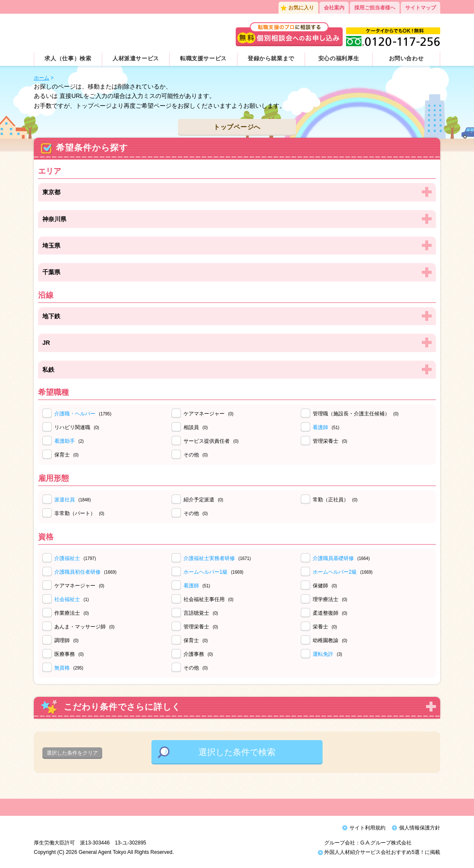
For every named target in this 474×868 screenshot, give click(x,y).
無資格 (62, 668)
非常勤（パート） (79, 513)
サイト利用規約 (367, 828)
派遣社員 (65, 500)
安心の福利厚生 (339, 58)
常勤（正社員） (335, 500)
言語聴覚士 (201, 613)
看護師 (320, 427)
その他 (196, 455)
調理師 (67, 640)
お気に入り (301, 8)
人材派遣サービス (136, 58)
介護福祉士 (67, 558)
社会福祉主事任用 (209, 599)
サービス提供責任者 (211, 441)
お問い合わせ (406, 58)
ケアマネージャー (209, 414)
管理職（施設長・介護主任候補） (356, 414)
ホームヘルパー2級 (335, 572)
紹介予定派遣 (203, 500)
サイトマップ (421, 8)
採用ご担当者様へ (375, 8)
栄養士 (325, 627)
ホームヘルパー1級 (206, 572)
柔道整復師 (330, 613)
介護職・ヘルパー (75, 414)
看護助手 (65, 441)
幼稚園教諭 (330, 640)
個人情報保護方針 (420, 828)
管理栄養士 (330, 441)
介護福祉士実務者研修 (209, 558)
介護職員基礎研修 (333, 558)
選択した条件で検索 (237, 752)
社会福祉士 (67, 599)
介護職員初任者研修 (77, 572)
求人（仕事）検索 (68, 58)
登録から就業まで (271, 58)
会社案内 (334, 8)
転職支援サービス (203, 58)
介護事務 (198, 654)
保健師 (325, 586)
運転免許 (323, 654)
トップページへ (237, 127)
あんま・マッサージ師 (84, 627)
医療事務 (69, 654)
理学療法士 (330, 599)
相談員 (196, 427)
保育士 (67, 455)
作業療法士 (72, 613)
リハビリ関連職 (77, 427)
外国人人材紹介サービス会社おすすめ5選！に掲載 (379, 854)
